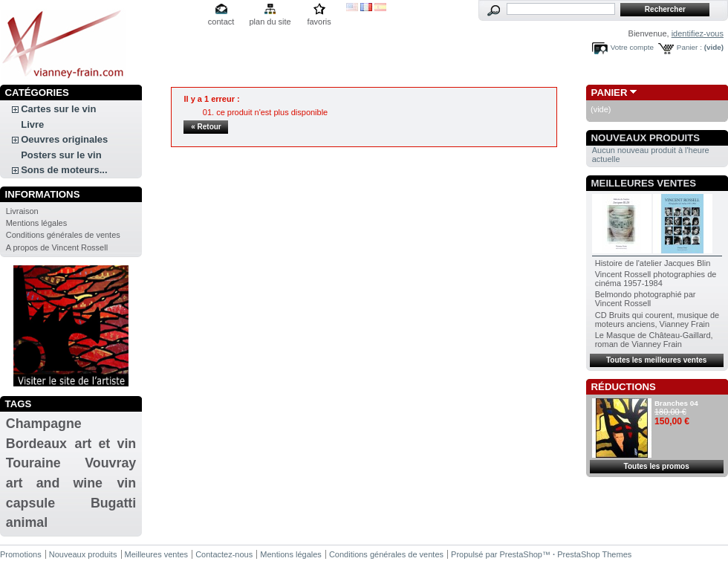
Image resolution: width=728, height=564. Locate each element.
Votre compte (632, 47)
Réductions (624, 387)
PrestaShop (521, 554)
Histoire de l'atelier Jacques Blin (653, 263)
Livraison (22, 211)
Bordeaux (36, 444)
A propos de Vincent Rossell (57, 247)
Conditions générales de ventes (63, 235)
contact (221, 22)
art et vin (106, 444)
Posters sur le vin (61, 155)
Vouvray (110, 463)
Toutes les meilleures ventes (656, 360)
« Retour (206, 127)
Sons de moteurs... (64, 170)
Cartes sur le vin (58, 109)
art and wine (54, 483)
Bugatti (113, 503)
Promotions (21, 554)
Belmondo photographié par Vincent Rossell (646, 299)
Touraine (33, 463)
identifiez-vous (698, 33)
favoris (319, 22)
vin (126, 483)
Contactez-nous (224, 554)
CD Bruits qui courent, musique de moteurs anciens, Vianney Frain (657, 320)
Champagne (44, 424)
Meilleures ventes (644, 183)
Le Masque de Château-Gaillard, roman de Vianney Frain (654, 340)
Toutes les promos (657, 466)
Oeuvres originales (64, 139)
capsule (30, 503)
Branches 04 (676, 403)
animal (27, 522)
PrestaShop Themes (594, 554)
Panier (610, 93)
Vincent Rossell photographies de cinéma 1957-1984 (656, 279)
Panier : (689, 47)
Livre (32, 124)
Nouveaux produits (646, 138)
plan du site (270, 22)
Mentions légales (37, 223)
